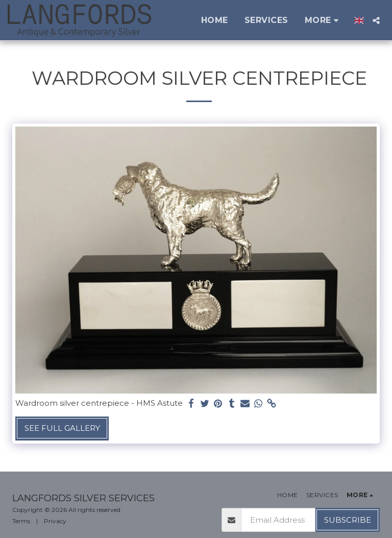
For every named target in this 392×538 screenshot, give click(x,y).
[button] (376, 20)
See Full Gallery (62, 428)
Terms (21, 521)
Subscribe (348, 520)
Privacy (55, 521)
